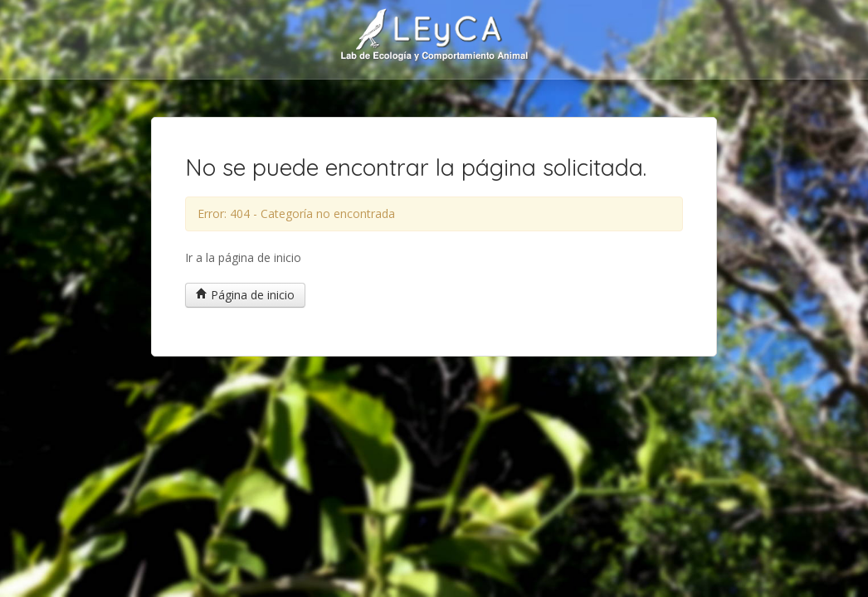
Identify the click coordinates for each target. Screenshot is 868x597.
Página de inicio (245, 295)
